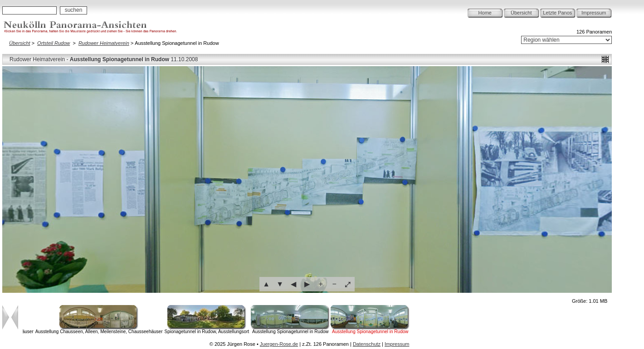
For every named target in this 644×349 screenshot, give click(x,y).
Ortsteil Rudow (54, 43)
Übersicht (521, 13)
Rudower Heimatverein (104, 43)
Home (485, 13)
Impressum (594, 13)
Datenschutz (367, 344)
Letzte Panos (557, 13)
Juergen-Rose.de (279, 344)
